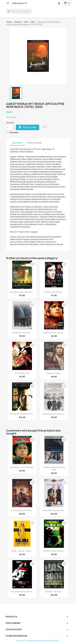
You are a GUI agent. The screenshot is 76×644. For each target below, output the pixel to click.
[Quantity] (9, 127)
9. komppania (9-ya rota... (22, 510)
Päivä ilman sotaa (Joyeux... (54, 414)
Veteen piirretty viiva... (22, 333)
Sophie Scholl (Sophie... (54, 292)
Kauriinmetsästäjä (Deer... (22, 592)
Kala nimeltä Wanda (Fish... (54, 510)
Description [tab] (17, 143)
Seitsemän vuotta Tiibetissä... (22, 467)
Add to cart (28, 127)
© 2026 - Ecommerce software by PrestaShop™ (38, 641)
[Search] (19, 11)
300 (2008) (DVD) (22, 373)
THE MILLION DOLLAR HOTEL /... (22, 414)
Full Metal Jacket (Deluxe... (54, 551)
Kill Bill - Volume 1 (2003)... (22, 551)
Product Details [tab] (34, 143)
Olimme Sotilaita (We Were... (22, 292)
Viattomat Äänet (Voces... (54, 333)
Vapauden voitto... (54, 373)
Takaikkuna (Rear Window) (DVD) (54, 469)
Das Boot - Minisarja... (54, 592)
